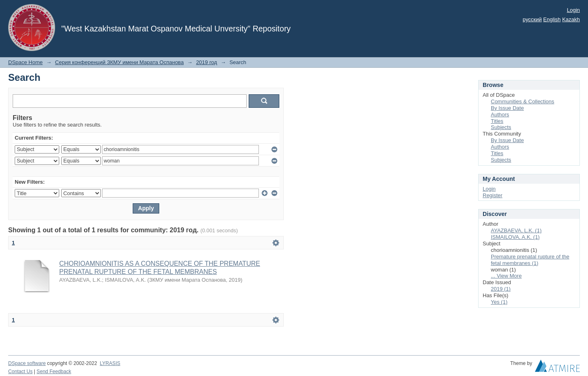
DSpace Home (26, 62)
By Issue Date (507, 108)
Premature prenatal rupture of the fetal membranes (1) (530, 260)
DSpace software (27, 363)
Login (573, 10)
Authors (500, 115)
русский (532, 19)
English (552, 19)
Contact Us (20, 372)
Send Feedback (54, 372)
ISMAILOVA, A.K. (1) (515, 237)
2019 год (207, 62)
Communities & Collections (522, 101)
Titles (497, 121)
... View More (506, 276)
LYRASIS (110, 363)
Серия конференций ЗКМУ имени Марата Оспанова (119, 62)
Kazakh (571, 19)
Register (492, 195)
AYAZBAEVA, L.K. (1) (516, 230)
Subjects (501, 127)
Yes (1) (499, 302)
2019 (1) (501, 289)
